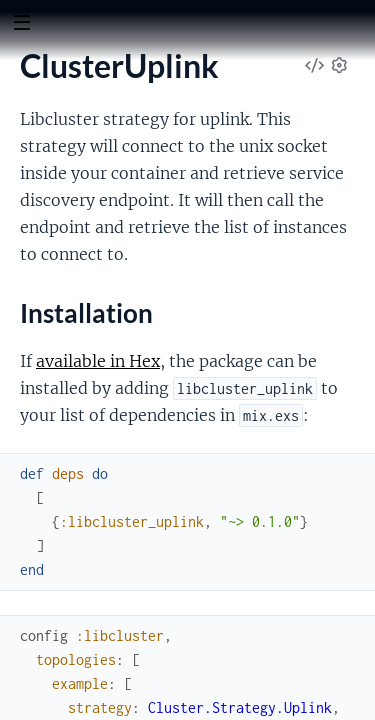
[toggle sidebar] (21, 25)
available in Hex (98, 361)
